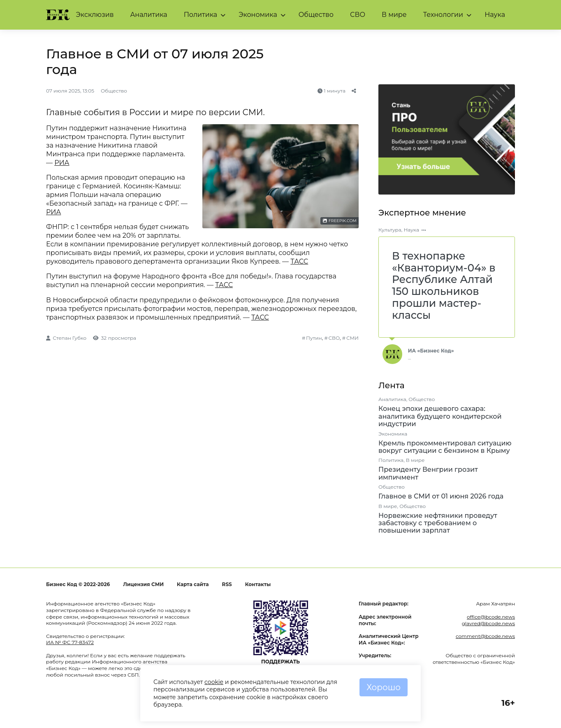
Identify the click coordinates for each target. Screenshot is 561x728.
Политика (201, 15)
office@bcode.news (491, 617)
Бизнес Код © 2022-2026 (78, 584)
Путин (314, 338)
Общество (316, 15)
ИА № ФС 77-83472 (70, 642)
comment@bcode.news (485, 636)
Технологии (443, 15)
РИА (62, 163)
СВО (358, 15)
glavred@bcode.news (488, 623)
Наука (495, 15)
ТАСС (299, 261)
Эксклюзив (95, 15)
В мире (394, 15)
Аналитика (148, 15)
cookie (214, 682)
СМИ (352, 338)
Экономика (258, 15)
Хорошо (384, 687)
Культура (390, 230)
